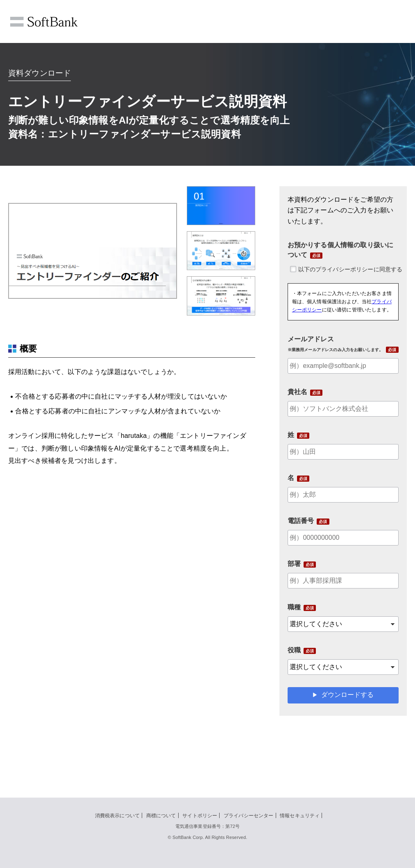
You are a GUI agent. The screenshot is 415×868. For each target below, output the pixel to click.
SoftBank (44, 22)
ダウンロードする (347, 695)
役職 (294, 650)
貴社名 (297, 392)
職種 (294, 607)
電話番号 (301, 521)
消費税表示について (117, 816)
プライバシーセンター (249, 816)
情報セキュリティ (300, 816)
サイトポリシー (200, 816)
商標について (161, 816)
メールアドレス (336, 344)
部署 (294, 564)
